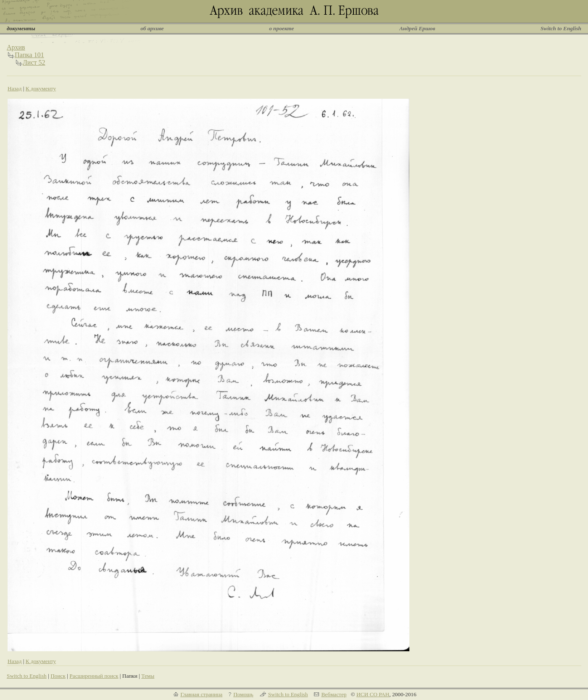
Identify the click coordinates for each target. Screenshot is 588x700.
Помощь (243, 694)
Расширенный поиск (94, 676)
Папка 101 (29, 55)
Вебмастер (334, 694)
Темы (148, 676)
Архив (16, 47)
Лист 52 (34, 62)
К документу (41, 88)
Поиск (58, 676)
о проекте (281, 28)
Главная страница (201, 694)
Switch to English (561, 28)
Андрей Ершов (417, 28)
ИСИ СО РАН (373, 694)
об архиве (152, 28)
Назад (15, 88)
